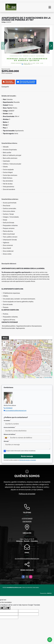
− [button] (4, 345)
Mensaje (6, 441)
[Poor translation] (7, 608)
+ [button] (4, 342)
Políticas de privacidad (27, 494)
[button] (22, 64)
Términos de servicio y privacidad (28, 460)
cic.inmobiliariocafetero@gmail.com (16, 411)
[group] (27, 46)
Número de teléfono (10, 434)
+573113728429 (27, 519)
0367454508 (27, 522)
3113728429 (9, 408)
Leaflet (37, 378)
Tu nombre (7, 420)
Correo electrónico (10, 427)
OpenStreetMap (48, 378)
